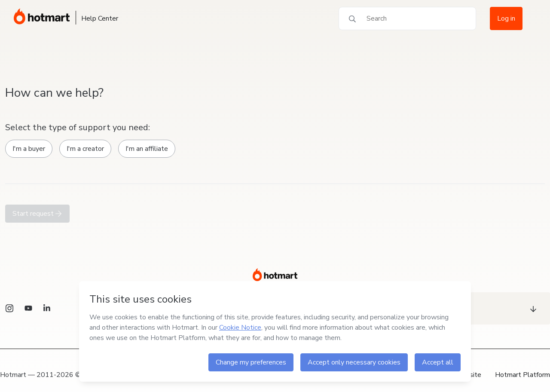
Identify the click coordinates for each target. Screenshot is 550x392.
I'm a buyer (29, 149)
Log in (506, 18)
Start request (37, 214)
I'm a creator (85, 149)
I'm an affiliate (147, 149)
